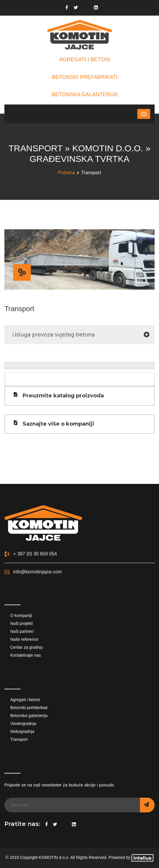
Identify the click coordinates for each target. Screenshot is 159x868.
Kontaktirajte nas (26, 655)
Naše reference (24, 639)
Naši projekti (22, 623)
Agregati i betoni (25, 700)
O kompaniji (21, 615)
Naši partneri (22, 631)
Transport (19, 739)
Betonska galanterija (29, 716)
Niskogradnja (22, 731)
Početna (67, 173)
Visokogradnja (23, 723)
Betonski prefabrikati (29, 708)
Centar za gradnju (27, 647)
